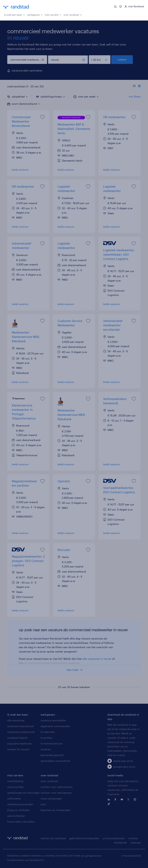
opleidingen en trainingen (23, 793)
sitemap (136, 843)
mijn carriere (15, 775)
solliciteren (14, 798)
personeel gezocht (52, 755)
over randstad (73, 14)
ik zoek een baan (15, 14)
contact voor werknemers (57, 787)
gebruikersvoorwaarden (84, 838)
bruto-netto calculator (21, 822)
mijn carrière (53, 14)
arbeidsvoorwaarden (20, 804)
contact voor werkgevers (56, 793)
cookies (133, 838)
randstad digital (17, 738)
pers (43, 804)
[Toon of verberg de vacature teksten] (137, 86)
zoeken (122, 59)
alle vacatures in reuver (97, 659)
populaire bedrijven (20, 743)
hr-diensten (48, 732)
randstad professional (21, 732)
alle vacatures (16, 720)
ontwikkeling (15, 781)
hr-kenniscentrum (52, 743)
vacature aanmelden (53, 720)
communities (15, 787)
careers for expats (18, 749)
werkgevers (35, 14)
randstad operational (20, 726)
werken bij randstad (53, 838)
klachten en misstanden (55, 810)
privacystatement (114, 838)
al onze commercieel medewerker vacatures (52, 663)
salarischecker (16, 816)
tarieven (46, 749)
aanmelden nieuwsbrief (55, 761)
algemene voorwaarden (55, 726)
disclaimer (121, 843)
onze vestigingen (51, 798)
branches (46, 738)
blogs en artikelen (18, 810)
